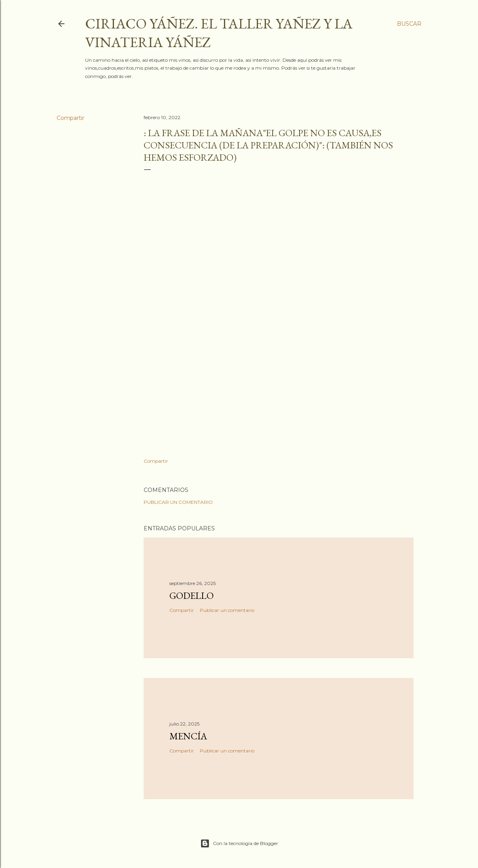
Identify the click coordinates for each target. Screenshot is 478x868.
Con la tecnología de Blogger (239, 843)
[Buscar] (409, 24)
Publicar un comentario (178, 502)
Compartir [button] (70, 118)
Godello (192, 595)
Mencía (188, 736)
